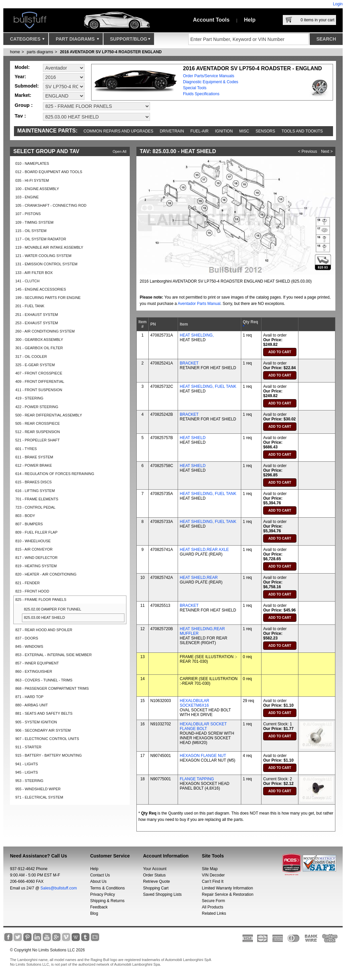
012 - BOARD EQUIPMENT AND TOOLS (49, 172)
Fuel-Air (199, 131)
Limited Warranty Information (228, 888)
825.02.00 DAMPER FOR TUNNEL (53, 609)
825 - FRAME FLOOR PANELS (41, 600)
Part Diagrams (77, 41)
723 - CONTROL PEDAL (35, 507)
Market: (23, 95)
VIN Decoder (213, 875)
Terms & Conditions (107, 888)
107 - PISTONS (28, 214)
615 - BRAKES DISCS (33, 482)
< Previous (308, 151)
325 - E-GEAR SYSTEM (35, 365)
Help (250, 20)
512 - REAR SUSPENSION (38, 432)
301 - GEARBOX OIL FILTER (39, 348)
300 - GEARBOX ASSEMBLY (39, 340)
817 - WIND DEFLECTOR (36, 558)
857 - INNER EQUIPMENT (37, 663)
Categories (27, 41)
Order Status (154, 875)
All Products (213, 907)
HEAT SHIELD (193, 438)
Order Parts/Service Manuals (209, 76)
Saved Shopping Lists (162, 894)
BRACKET (189, 363)
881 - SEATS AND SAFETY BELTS (44, 713)
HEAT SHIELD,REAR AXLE (204, 550)
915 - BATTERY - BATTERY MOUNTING (49, 755)
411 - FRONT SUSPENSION (39, 390)
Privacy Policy (103, 894)
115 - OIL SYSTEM (31, 231)
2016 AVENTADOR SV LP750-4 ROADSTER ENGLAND (111, 52)
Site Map (210, 869)
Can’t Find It (213, 881)
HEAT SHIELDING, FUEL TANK (208, 386)
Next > (327, 151)
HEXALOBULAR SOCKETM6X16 (194, 703)
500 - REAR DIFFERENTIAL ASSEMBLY (49, 415)
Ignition (224, 131)
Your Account (155, 869)
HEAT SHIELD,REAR (199, 578)
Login (338, 4)
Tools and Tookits (302, 131)
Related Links (214, 913)
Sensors (265, 131)
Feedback (99, 907)
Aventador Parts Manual (199, 304)
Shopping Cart (156, 888)
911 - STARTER (28, 747)
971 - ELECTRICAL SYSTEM (39, 797)
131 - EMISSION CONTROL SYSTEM (46, 264)
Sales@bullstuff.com (59, 888)
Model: (22, 67)
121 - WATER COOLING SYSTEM (43, 256)
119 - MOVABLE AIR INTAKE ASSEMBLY (49, 247)
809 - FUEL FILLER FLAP (36, 532)
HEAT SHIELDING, (197, 335)
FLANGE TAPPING (197, 779)
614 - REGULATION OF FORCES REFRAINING (55, 474)
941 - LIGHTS (27, 764)
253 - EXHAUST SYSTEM (37, 323)
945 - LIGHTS (27, 772)
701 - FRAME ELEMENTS (37, 499)
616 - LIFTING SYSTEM (35, 491)
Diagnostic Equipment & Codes (211, 82)
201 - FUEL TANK (30, 306)
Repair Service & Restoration (228, 894)
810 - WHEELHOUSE (33, 541)
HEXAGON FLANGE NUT (203, 756)
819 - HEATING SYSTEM (36, 566)
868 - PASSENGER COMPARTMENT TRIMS (52, 688)
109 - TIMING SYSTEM (34, 222)
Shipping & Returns (107, 901)
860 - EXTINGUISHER (34, 671)
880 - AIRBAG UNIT (32, 705)
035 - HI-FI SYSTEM (32, 180)
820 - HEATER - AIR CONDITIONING (46, 574)
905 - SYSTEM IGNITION (36, 722)
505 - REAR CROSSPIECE (38, 423)
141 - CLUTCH (27, 281)
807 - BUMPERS (29, 524)
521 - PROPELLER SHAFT (37, 440)
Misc (244, 131)
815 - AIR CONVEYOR (34, 549)
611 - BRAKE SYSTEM (34, 457)
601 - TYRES (26, 449)
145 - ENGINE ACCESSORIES (41, 289)
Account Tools (211, 20)
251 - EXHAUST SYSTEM (37, 315)
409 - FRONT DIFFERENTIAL (40, 381)
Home (15, 52)
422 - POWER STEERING (37, 407)
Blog (94, 913)
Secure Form (213, 901)
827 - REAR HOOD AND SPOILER (44, 630)
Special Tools (195, 88)
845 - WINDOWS (29, 646)
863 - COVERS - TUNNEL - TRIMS (44, 680)
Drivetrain (172, 131)
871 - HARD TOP (29, 697)
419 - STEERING (29, 398)
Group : (24, 105)
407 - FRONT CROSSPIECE (39, 373)
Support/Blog (130, 41)
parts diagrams (40, 52)
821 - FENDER (27, 583)
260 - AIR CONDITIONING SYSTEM (45, 331)
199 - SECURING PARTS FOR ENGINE (48, 298)
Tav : (20, 116)
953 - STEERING (29, 781)
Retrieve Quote (157, 881)
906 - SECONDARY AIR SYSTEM (43, 730)
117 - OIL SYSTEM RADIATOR (41, 239)
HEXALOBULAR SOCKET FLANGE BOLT (203, 726)
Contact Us (100, 875)
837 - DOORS (27, 638)
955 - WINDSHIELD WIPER (38, 789)
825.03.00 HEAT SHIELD (44, 617)
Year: (20, 77)
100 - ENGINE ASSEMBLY (37, 189)
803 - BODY (25, 516)
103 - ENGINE (27, 197)
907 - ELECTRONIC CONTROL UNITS (47, 739)
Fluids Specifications (201, 94)
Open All (119, 151)
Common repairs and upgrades (118, 131)
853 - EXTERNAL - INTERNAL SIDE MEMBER (54, 655)
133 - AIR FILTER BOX (34, 273)
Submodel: (27, 86)
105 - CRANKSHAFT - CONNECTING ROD (51, 205)
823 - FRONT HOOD (32, 591)
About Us (98, 881)
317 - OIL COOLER (31, 357)
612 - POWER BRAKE (34, 465)
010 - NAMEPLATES (32, 163)
